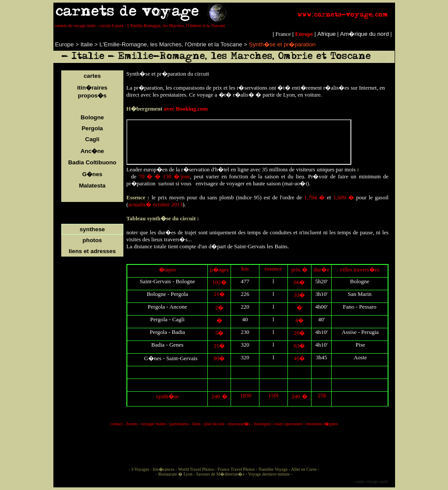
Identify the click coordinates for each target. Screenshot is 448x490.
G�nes (92, 174)
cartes (92, 76)
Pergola (92, 128)
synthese (92, 229)
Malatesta (92, 186)
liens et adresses (92, 251)
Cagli (93, 139)
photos (92, 240)
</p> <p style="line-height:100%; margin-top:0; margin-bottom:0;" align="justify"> (239, 142)
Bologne (92, 117)
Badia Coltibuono (92, 162)
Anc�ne (92, 151)
